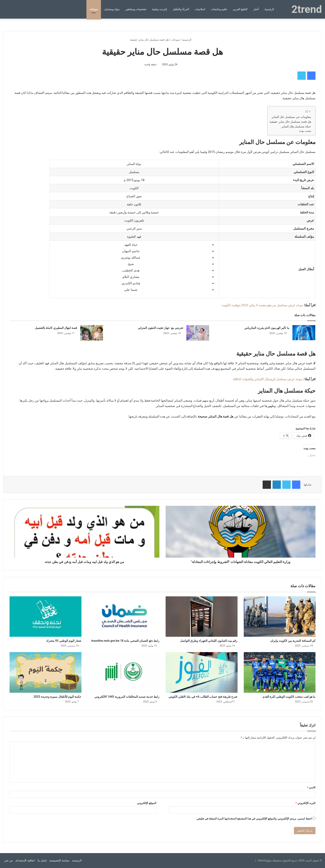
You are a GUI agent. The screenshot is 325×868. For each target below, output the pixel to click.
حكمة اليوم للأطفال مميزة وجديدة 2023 (57, 697)
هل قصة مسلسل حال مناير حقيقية (290, 122)
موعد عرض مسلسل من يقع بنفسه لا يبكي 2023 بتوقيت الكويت (262, 305)
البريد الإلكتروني (306, 803)
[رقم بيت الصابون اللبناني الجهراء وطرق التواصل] (202, 617)
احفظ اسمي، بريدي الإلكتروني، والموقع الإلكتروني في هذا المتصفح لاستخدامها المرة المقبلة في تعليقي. (254, 819)
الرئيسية (269, 9)
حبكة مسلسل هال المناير (296, 126)
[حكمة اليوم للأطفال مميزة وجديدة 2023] (45, 672)
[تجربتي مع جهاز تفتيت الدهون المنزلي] (198, 333)
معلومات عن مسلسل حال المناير (291, 117)
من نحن (8, 860)
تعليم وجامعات (219, 9)
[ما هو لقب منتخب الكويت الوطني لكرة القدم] (280, 672)
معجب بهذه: (305, 131)
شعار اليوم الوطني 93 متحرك (64, 641)
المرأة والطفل (181, 9)
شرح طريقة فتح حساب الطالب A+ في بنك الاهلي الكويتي (203, 697)
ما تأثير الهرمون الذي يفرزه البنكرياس (267, 328)
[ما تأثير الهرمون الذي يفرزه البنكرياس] (304, 333)
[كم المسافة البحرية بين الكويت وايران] (280, 617)
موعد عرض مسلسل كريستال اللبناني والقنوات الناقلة (267, 379)
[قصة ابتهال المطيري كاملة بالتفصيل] (92, 333)
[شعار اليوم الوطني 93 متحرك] (45, 617)
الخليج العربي (240, 9)
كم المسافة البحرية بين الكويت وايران (293, 641)
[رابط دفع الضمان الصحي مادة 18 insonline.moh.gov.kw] (124, 617)
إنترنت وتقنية (159, 9)
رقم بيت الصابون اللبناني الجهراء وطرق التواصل (209, 641)
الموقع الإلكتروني (147, 803)
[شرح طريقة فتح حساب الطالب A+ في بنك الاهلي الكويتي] (202, 672)
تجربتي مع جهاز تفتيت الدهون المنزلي (161, 328)
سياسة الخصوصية (59, 860)
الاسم (311, 787)
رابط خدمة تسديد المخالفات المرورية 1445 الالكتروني (127, 697)
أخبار (256, 9)
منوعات (94, 9)
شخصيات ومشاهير (136, 9)
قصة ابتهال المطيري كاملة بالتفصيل (56, 328)
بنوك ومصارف (112, 9)
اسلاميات (200, 9)
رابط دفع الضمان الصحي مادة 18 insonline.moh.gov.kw (125, 641)
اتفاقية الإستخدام (25, 860)
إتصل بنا (42, 860)
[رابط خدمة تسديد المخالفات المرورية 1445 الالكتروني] (124, 672)
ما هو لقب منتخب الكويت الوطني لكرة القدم (289, 697)
